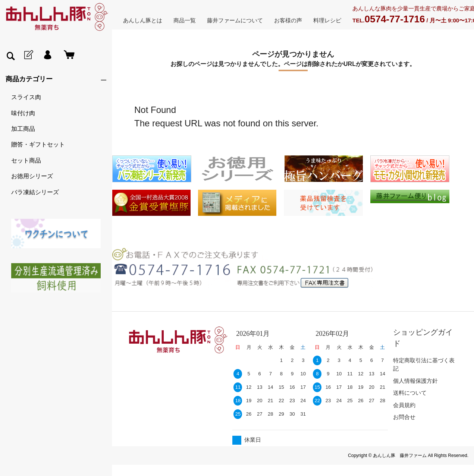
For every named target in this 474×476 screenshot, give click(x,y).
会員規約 (404, 405)
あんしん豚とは (143, 20)
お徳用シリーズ (32, 176)
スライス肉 (26, 97)
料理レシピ (327, 20)
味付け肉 (23, 113)
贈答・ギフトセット (38, 144)
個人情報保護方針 (415, 381)
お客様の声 (288, 20)
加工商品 (23, 129)
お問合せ (404, 417)
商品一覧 (185, 20)
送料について (410, 393)
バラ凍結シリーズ (35, 192)
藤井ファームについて (235, 20)
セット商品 (26, 160)
